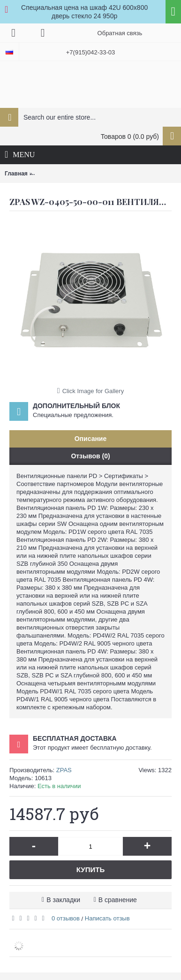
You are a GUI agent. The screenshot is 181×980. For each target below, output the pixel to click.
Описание (91, 439)
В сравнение (118, 900)
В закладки (63, 900)
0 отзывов (66, 918)
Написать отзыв (107, 918)
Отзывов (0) (90, 456)
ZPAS (64, 770)
